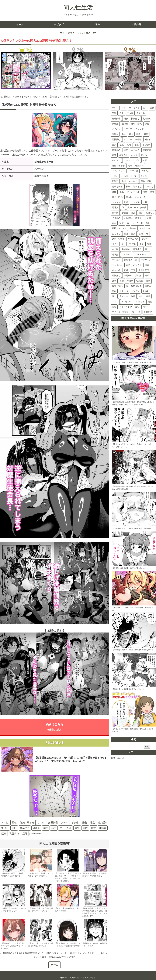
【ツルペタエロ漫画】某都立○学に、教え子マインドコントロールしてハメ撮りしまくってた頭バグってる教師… (68, 877)
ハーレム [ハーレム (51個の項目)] (133, 181)
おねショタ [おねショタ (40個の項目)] (141, 197)
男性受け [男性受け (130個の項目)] (116, 139)
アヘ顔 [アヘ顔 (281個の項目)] (130, 113)
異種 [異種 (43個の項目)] (152, 192)
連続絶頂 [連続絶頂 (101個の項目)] (147, 150)
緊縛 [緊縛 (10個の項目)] (126, 270)
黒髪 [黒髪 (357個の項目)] (114, 113)
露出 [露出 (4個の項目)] (114, 296)
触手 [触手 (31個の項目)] (141, 213)
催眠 (84, 823)
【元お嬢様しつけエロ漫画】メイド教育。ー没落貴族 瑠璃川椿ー (68, 946)
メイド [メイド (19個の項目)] (115, 244)
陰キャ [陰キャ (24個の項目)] (133, 228)
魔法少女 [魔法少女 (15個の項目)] (137, 249)
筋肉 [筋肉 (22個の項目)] (141, 234)
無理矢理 (53, 823)
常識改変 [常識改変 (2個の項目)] (148, 312)
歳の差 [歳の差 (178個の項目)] (125, 124)
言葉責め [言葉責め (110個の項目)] (116, 150)
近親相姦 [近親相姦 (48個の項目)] (137, 187)
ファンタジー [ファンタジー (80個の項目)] (118, 171)
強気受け (103, 823)
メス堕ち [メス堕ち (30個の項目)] (128, 218)
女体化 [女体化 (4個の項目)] (146, 291)
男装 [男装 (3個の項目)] (150, 302)
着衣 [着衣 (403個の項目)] (152, 108)
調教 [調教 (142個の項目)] (139, 134)
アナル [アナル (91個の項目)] (144, 155)
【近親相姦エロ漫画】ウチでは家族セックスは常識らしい (40, 875)
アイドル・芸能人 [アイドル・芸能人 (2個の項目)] (120, 312)
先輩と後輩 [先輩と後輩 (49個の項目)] (117, 187)
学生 (98, 25)
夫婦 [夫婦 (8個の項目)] (147, 275)
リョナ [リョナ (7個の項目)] (130, 281)
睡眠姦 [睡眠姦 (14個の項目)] (115, 255)
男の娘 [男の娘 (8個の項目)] (138, 275)
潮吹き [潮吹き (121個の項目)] (148, 139)
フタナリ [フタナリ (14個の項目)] (126, 255)
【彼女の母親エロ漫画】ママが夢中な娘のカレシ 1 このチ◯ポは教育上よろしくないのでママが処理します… (95, 912)
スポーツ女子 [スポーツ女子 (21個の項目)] (118, 239)
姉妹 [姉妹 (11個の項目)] (147, 265)
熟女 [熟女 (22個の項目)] (133, 234)
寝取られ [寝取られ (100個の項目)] (124, 155)
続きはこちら (55, 727)
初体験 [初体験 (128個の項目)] (138, 139)
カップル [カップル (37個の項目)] (135, 202)
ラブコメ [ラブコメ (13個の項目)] (116, 260)
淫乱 (92, 823)
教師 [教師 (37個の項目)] (126, 202)
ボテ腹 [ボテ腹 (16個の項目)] (115, 249)
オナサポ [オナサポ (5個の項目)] (124, 291)
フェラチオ (65, 828)
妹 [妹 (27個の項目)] (128, 223)
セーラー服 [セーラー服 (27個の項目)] (138, 223)
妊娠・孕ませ (27, 823)
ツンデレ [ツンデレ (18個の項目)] (132, 244)
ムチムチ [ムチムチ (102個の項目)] (135, 150)
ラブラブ (59, 25)
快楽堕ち (25, 828)
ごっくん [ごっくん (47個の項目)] (149, 187)
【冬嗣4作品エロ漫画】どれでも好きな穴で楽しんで (14, 910)
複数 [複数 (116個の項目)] (136, 145)
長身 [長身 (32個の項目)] (133, 213)
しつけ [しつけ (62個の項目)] (134, 176)
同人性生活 (78, 7)
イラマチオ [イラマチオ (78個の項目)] (133, 171)
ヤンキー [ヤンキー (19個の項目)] (146, 239)
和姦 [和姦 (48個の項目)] (128, 187)
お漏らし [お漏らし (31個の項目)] (150, 213)
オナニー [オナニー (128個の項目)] (128, 139)
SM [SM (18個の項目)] (123, 244)
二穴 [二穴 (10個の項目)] (133, 270)
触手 (54, 828)
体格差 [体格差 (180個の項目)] (115, 124)
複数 (93, 828)
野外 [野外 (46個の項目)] (114, 192)
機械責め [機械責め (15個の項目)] (126, 249)
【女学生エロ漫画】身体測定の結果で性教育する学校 (132, 362)
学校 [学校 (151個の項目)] (124, 134)
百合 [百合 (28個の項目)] (114, 223)
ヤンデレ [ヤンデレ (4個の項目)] (135, 291)
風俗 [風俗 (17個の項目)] (149, 244)
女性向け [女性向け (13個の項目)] (128, 260)
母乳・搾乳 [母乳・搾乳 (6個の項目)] (117, 286)
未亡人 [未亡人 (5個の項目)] (148, 286)
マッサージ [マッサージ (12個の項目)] (146, 260)
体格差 (103, 828)
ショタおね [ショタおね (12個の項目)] (117, 265)
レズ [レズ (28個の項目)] (149, 218)
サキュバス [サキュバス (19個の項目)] (133, 239)
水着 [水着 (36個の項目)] (145, 202)
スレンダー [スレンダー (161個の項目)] (141, 129)
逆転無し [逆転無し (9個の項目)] (116, 275)
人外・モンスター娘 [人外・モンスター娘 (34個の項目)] (137, 207)
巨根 (4, 834)
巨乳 (14, 828)
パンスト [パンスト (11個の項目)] (137, 265)
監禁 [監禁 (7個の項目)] (122, 281)
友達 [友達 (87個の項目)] (137, 160)
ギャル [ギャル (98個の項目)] (134, 155)
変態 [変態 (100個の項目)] (114, 155)
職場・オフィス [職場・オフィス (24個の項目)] (119, 228)
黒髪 (77, 828)
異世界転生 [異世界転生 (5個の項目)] (136, 286)
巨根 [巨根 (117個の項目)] (122, 145)
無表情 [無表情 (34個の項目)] (115, 213)
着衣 (85, 828)
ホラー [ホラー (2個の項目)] (146, 307)
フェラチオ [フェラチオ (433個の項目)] (134, 108)
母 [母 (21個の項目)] (147, 234)
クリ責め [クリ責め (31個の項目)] (116, 218)
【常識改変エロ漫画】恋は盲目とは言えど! (128, 689)
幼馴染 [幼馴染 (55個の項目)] (115, 181)
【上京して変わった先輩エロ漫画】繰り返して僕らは (40, 945)
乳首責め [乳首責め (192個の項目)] (147, 119)
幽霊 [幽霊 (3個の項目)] (148, 296)
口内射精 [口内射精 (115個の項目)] (146, 145)
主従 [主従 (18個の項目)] (142, 244)
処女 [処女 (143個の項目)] (131, 134)
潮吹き (36, 828)
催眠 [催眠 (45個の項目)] (122, 192)
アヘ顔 (5, 823)
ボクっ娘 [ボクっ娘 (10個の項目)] (116, 270)
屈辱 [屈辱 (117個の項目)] (129, 145)
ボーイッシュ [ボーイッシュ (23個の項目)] (146, 228)
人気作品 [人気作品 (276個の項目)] (141, 113)
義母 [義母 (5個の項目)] (114, 291)
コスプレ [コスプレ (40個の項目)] (116, 202)
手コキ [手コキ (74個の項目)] (115, 176)
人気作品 (136, 25)
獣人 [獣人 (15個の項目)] (147, 249)
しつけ (41, 823)
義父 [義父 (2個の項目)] (137, 307)
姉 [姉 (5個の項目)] (127, 286)
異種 (14, 823)
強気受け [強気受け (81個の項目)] (139, 166)
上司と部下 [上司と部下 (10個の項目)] (144, 270)
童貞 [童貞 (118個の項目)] (114, 145)
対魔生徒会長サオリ (45, 162)
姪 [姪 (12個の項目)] (136, 260)
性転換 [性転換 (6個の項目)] (140, 281)
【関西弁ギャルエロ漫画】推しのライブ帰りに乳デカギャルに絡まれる (13, 946)
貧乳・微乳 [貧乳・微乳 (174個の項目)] (136, 124)
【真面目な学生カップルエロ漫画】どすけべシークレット (40, 910)
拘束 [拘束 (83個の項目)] (130, 166)
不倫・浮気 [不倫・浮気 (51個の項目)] (146, 181)
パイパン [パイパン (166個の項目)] (116, 129)
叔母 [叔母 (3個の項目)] (114, 307)
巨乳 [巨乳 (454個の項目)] (124, 108)
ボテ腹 (75, 823)
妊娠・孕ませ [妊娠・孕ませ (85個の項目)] (118, 166)
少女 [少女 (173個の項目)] (147, 124)
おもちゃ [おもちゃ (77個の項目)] (146, 171)
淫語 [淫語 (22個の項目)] (126, 234)
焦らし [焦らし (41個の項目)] (129, 197)
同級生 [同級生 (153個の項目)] (115, 134)
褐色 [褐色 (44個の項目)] (145, 192)
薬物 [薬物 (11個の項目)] (128, 265)
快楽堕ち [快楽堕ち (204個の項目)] (135, 119)
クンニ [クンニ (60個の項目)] (144, 176)
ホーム (20, 25)
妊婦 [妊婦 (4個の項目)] (133, 296)
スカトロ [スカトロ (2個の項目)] (136, 312)
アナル (65, 823)
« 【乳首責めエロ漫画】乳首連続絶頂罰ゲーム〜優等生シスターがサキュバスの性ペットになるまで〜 (48, 953)
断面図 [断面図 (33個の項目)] (125, 213)
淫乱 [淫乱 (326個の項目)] (122, 113)
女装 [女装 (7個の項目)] (114, 281)
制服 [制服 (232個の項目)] (126, 119)
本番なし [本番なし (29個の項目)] (139, 218)
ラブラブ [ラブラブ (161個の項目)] (128, 129)
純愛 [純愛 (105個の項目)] (126, 150)
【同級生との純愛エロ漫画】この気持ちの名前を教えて (13, 875)
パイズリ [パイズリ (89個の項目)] (116, 160)
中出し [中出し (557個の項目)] (115, 108)
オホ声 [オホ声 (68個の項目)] (125, 176)
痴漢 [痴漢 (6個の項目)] (148, 281)
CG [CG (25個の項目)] (147, 223)
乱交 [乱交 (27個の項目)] (122, 223)
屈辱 (25, 834)
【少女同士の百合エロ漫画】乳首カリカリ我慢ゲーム (132, 528)
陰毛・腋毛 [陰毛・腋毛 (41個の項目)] (117, 197)
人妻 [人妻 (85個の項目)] (145, 160)
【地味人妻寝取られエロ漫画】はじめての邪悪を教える (95, 875)
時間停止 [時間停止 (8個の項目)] (128, 275)
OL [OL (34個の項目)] (123, 207)
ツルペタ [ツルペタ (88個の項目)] (128, 160)
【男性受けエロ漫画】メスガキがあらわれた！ (129, 568)
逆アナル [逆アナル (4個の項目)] (124, 296)
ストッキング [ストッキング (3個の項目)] (126, 307)
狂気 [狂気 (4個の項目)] (141, 296)
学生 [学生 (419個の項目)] (145, 108)
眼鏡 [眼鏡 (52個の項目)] (124, 181)
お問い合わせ (118, 758)
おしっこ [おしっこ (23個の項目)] (116, 234)
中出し (5, 828)
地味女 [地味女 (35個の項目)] (115, 207)
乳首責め (14, 834)
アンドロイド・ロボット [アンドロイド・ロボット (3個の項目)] (133, 302)
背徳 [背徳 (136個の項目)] (146, 134)
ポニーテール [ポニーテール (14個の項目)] (139, 255)
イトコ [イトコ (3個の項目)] (115, 302)
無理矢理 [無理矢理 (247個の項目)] (116, 119)
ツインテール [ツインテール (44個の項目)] (133, 192)
